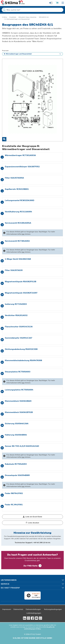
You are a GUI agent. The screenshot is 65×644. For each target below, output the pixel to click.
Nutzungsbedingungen (53, 609)
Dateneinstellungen (33, 609)
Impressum (7, 609)
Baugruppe (5, 50)
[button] (32, 517)
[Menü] (39, 593)
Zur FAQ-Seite (31, 566)
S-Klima (4, 17)
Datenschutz (18, 609)
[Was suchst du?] (32, 10)
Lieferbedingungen (34, 613)
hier (23, 234)
